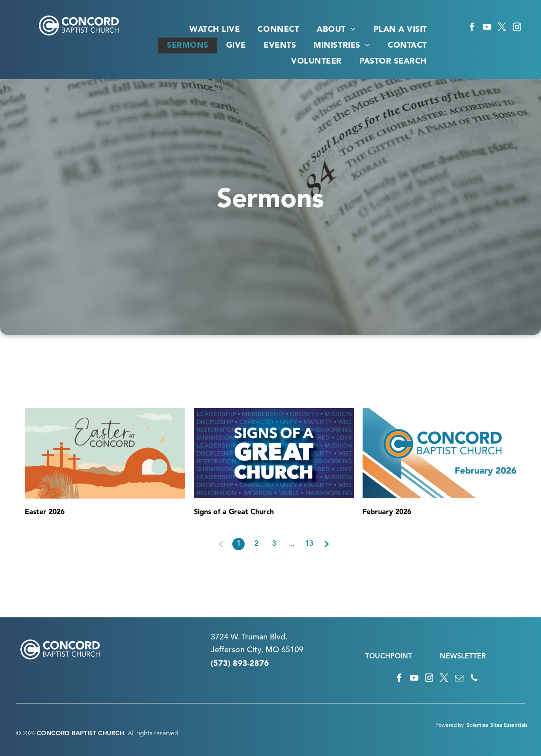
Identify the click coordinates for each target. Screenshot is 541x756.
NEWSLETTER (463, 657)
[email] (459, 679)
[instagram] (517, 28)
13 (309, 544)
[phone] (474, 679)
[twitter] (502, 28)
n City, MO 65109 (272, 650)
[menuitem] (215, 30)
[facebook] (472, 28)
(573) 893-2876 (240, 664)
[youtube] (487, 28)
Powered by (450, 726)
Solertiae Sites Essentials (497, 726)
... (291, 544)
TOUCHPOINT (389, 657)
